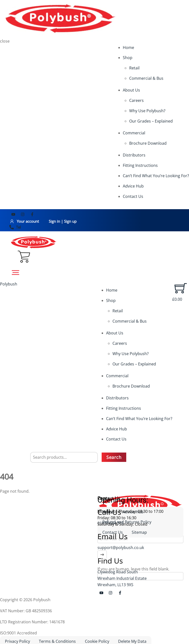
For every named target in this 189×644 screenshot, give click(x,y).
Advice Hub (133, 186)
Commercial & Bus (146, 78)
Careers (136, 100)
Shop (128, 58)
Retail (134, 68)
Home (128, 47)
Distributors (134, 155)
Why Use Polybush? (147, 111)
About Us (131, 90)
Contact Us (133, 196)
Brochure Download (148, 143)
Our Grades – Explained (151, 121)
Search (114, 457)
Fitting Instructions (140, 165)
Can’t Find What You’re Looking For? (156, 176)
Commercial (134, 133)
